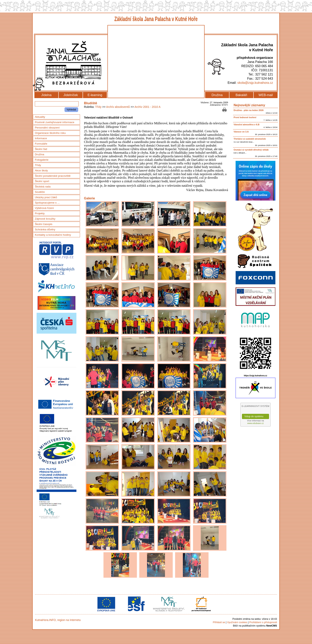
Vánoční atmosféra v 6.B (247, 125)
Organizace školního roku (50, 133)
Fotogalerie (42, 160)
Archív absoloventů (118, 107)
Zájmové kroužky (45, 219)
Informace (41, 138)
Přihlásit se (219, 622)
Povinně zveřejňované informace (55, 122)
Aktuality (40, 117)
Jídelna (46, 95)
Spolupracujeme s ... (47, 203)
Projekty (40, 213)
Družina (217, 95)
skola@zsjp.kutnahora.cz (255, 83)
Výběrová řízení (44, 208)
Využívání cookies (237, 622)
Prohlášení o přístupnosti (263, 622)
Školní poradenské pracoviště (53, 176)
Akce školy (41, 170)
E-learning (95, 95)
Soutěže (40, 192)
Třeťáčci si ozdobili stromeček (250, 139)
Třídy (98, 107)
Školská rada (43, 187)
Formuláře (41, 144)
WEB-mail (266, 95)
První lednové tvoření (245, 117)
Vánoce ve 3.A (241, 132)
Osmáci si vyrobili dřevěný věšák (251, 150)
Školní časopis (44, 224)
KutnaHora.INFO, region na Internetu (58, 620)
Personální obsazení (47, 128)
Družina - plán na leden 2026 (249, 110)
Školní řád (41, 149)
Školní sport (42, 181)
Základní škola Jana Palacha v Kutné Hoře (156, 19)
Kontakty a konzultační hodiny (53, 235)
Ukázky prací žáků (46, 197)
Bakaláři (241, 95)
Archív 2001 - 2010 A (148, 107)
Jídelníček (71, 95)
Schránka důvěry (45, 229)
